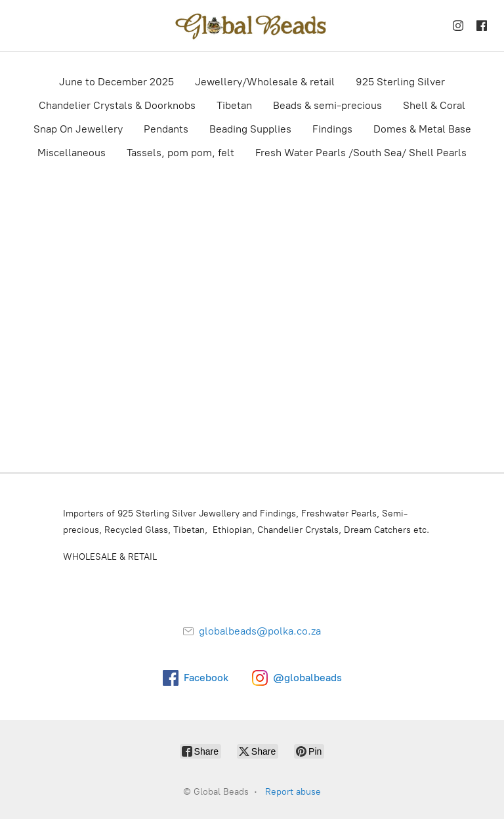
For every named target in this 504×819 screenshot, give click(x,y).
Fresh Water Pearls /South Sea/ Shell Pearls (361, 153)
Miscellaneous (72, 153)
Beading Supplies (250, 129)
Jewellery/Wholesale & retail (265, 82)
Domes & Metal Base (422, 129)
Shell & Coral (434, 105)
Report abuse (293, 792)
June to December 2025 (116, 82)
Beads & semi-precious (327, 105)
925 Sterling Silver (400, 82)
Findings (332, 129)
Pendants (166, 129)
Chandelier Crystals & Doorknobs (117, 105)
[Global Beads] (252, 26)
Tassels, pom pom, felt (180, 153)
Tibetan (234, 105)
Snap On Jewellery (78, 129)
